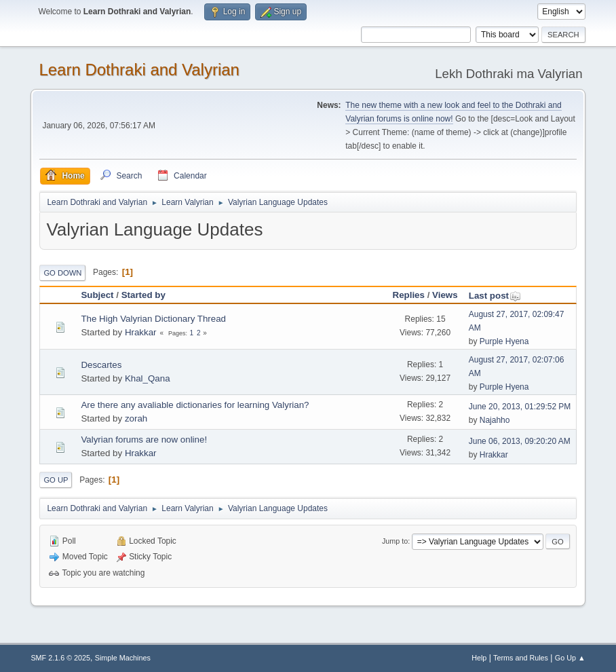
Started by (143, 295)
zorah (136, 418)
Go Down (62, 273)
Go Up (56, 480)
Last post (495, 296)
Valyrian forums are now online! (144, 440)
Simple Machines (123, 658)
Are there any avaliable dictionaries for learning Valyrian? (195, 405)
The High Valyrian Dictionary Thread (153, 319)
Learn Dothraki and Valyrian (139, 70)
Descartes (101, 365)
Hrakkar (141, 332)
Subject (97, 295)
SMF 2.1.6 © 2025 (60, 658)
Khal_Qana (148, 378)
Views (445, 295)
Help (479, 658)
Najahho (495, 420)
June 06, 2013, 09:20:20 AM (520, 441)
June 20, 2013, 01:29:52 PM (520, 407)
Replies (409, 295)
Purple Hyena (504, 341)
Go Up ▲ (570, 658)
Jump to (395, 541)
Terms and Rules (521, 658)
